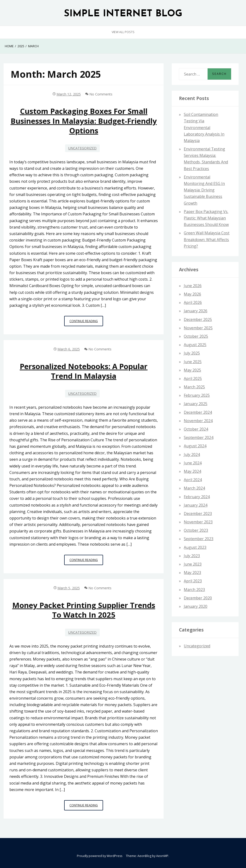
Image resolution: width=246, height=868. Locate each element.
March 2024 (194, 488)
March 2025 (194, 387)
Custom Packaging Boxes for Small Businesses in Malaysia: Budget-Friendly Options (84, 121)
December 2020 (198, 598)
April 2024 (193, 480)
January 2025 (196, 404)
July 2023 (192, 556)
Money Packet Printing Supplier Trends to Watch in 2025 (84, 610)
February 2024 (197, 497)
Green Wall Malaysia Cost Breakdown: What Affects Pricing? (207, 239)
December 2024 (198, 412)
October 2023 (196, 530)
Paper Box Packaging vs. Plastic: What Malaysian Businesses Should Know (206, 218)
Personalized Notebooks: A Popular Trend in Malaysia (84, 371)
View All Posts (123, 32)
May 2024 (192, 471)
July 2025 (192, 353)
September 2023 (199, 539)
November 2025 (198, 328)
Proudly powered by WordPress (100, 856)
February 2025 (197, 395)
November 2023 (198, 522)
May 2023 (192, 573)
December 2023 (198, 514)
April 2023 (193, 581)
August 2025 (195, 345)
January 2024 (196, 505)
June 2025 (193, 362)
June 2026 (193, 286)
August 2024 (195, 446)
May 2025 (192, 370)
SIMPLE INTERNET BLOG (123, 14)
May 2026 (192, 294)
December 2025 (198, 319)
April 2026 (193, 302)
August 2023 (195, 547)
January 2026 (196, 311)
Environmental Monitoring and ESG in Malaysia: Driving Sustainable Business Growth (204, 190)
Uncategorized (82, 148)
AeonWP (162, 856)
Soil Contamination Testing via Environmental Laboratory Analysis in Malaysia (204, 127)
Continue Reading (86, 322)
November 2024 (198, 421)
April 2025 (193, 378)
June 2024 (193, 463)
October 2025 (196, 336)
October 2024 (196, 429)
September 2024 (199, 437)
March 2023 (194, 590)
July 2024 (192, 455)
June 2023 (193, 564)
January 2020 (196, 606)
